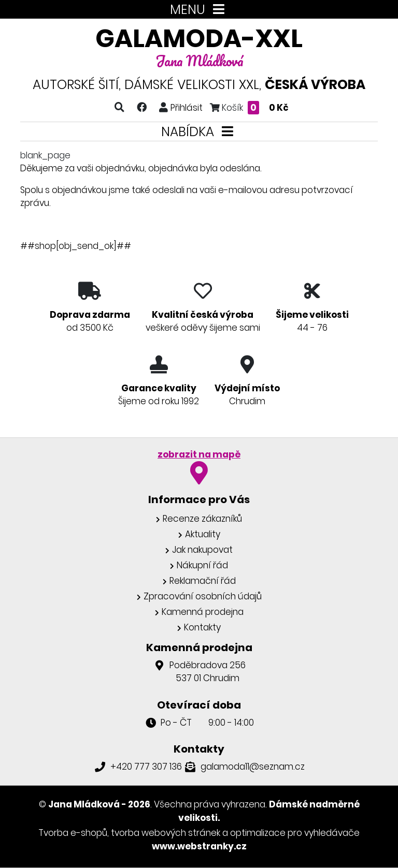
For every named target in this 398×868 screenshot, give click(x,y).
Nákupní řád (202, 565)
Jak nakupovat (202, 550)
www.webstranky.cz (199, 846)
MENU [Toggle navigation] (199, 10)
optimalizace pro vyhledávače (295, 833)
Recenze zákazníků (202, 519)
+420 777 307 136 (146, 767)
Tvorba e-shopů (73, 833)
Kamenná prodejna (203, 612)
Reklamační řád (203, 581)
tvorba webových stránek (166, 833)
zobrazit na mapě (199, 454)
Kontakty (202, 627)
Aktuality (203, 534)
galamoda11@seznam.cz (253, 767)
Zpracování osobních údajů (203, 596)
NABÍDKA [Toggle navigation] (199, 132)
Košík (249, 107)
